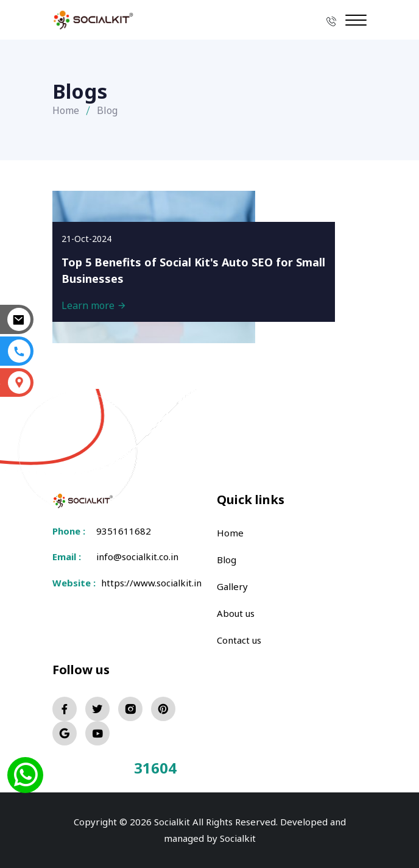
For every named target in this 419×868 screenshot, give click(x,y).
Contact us (239, 640)
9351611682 (124, 531)
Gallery (232, 586)
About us (236, 613)
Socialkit (238, 838)
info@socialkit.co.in (137, 557)
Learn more (94, 305)
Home (66, 110)
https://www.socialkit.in (149, 583)
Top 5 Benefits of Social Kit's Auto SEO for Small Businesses (193, 270)
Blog (227, 560)
